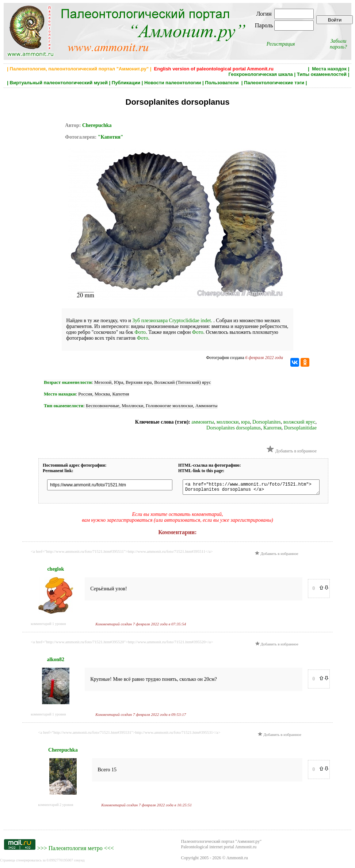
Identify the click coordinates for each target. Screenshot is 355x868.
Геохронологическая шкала (260, 74)
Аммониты (207, 406)
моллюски (228, 422)
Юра (119, 382)
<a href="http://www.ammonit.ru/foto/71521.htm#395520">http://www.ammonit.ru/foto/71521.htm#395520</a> (122, 644)
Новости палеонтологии (173, 83)
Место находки (60, 394)
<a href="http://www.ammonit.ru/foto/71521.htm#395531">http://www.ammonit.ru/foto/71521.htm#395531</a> (129, 734)
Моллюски (132, 406)
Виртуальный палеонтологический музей (59, 83)
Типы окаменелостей (322, 74)
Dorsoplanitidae (300, 428)
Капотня (121, 394)
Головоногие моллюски (169, 406)
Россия (85, 394)
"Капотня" (111, 137)
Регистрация (281, 44)
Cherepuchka (97, 125)
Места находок (329, 69)
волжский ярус (299, 422)
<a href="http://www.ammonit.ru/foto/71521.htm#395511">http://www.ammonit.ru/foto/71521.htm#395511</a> (122, 553)
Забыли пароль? (338, 44)
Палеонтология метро (76, 850)
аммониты (203, 422)
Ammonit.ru (237, 860)
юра (245, 422)
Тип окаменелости (64, 406)
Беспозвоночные (103, 406)
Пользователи (222, 83)
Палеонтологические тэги (274, 83)
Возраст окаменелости (68, 382)
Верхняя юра (139, 382)
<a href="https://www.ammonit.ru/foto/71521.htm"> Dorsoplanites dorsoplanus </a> (258, 488)
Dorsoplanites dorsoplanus (234, 428)
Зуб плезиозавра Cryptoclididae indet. (173, 321)
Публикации (126, 83)
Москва (102, 394)
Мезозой (103, 382)
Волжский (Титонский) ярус (183, 382)
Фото (140, 332)
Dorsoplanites (267, 422)
